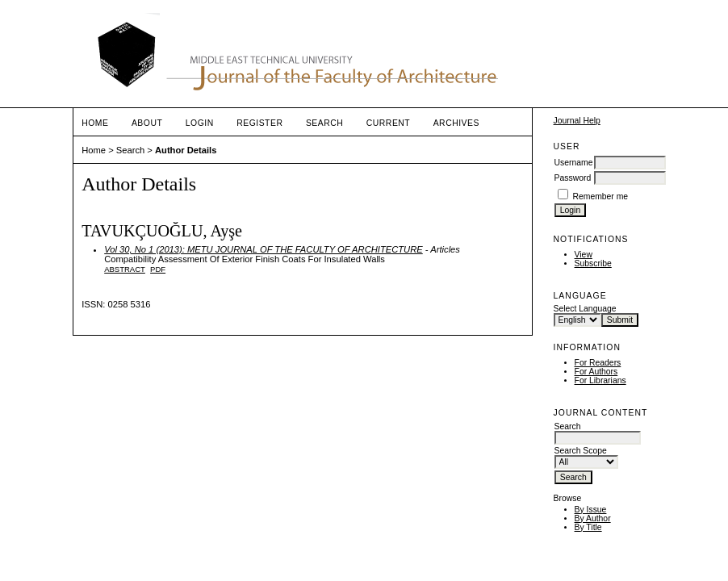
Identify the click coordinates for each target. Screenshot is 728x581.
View (584, 255)
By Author (593, 518)
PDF (158, 269)
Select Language (585, 309)
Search (324, 123)
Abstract (125, 269)
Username (574, 163)
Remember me (600, 196)
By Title (588, 527)
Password (573, 178)
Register (259, 123)
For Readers (598, 363)
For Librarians (600, 380)
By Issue (591, 510)
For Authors (596, 372)
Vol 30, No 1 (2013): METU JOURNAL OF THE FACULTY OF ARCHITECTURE (264, 249)
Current (388, 123)
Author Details (186, 150)
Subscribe (593, 263)
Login (200, 123)
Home (95, 123)
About (147, 123)
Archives (456, 123)
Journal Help (577, 121)
